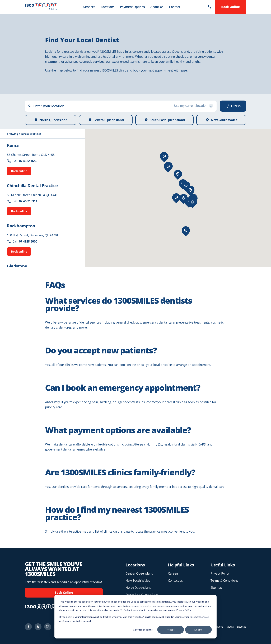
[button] (164, 157)
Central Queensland (139, 573)
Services (89, 7)
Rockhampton (21, 226)
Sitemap (216, 588)
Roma (13, 145)
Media (230, 627)
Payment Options (132, 7)
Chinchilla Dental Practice (32, 185)
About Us (157, 7)
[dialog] (135, 617)
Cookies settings (143, 630)
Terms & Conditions (224, 580)
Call (22, 161)
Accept (171, 630)
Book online (19, 171)
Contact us (175, 580)
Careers (173, 573)
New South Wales (138, 580)
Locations (108, 7)
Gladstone (17, 266)
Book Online (64, 593)
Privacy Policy (220, 573)
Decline (198, 630)
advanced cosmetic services (85, 61)
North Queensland (138, 588)
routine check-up (176, 56)
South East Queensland (142, 595)
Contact (174, 7)
